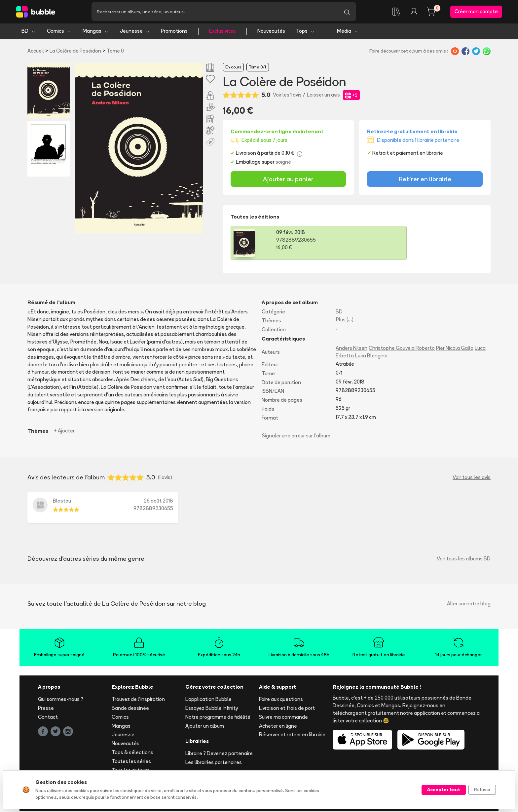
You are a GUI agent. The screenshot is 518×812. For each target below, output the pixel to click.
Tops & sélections (132, 754)
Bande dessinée (130, 709)
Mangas (96, 32)
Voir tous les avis (472, 479)
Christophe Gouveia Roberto (402, 349)
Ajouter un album (205, 727)
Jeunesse (135, 32)
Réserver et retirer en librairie (292, 736)
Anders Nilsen (351, 349)
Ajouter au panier (288, 180)
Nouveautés (271, 32)
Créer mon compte (476, 12)
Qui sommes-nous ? (61, 700)
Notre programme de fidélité (218, 718)
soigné (283, 163)
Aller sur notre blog (469, 605)
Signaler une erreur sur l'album (296, 437)
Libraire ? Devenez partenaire (219, 755)
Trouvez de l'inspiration (138, 700)
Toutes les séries (131, 762)
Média (348, 32)
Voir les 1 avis (287, 96)
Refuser (482, 790)
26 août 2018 (158, 502)
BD (29, 32)
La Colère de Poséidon (75, 52)
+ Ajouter (64, 432)
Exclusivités (222, 32)
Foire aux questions (281, 700)
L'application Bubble (208, 700)
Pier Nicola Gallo (455, 349)
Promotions (174, 32)
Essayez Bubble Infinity (212, 709)
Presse (46, 709)
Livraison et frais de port (287, 709)
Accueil (36, 52)
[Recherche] (215, 12)
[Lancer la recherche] (347, 12)
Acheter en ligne (278, 727)
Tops (305, 32)
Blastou (62, 502)
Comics (59, 32)
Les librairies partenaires (214, 764)
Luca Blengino (371, 357)
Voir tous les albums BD (464, 560)
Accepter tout (444, 790)
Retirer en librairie (425, 180)
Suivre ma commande (283, 718)
